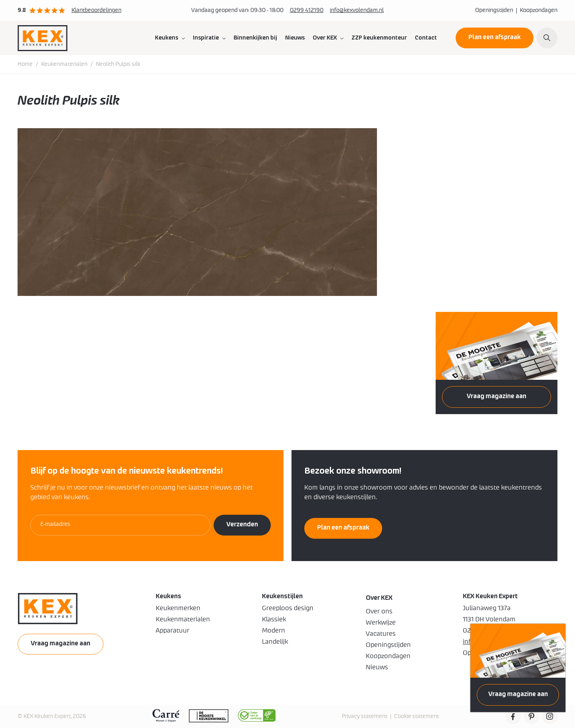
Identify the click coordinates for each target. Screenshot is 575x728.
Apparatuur (172, 631)
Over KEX (325, 38)
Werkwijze (381, 623)
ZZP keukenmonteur (379, 38)
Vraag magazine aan (518, 694)
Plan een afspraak (495, 37)
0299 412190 (307, 10)
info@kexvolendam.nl (357, 10)
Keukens (167, 38)
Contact (426, 38)
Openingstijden (494, 10)
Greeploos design (288, 608)
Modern (274, 631)
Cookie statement (416, 716)
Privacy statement (365, 716)
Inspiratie (206, 38)
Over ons (379, 611)
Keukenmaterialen (64, 64)
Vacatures (381, 634)
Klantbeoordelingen (96, 10)
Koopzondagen (539, 10)
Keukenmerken (178, 608)
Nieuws (295, 38)
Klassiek (274, 619)
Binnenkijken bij (255, 38)
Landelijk (275, 642)
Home (25, 64)
